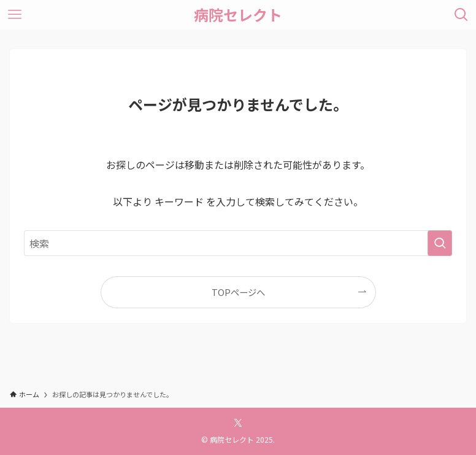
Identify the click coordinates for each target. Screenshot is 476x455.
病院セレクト (238, 15)
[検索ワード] (238, 243)
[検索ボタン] (461, 15)
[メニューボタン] (15, 15)
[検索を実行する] (440, 243)
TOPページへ (238, 292)
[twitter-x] (238, 423)
